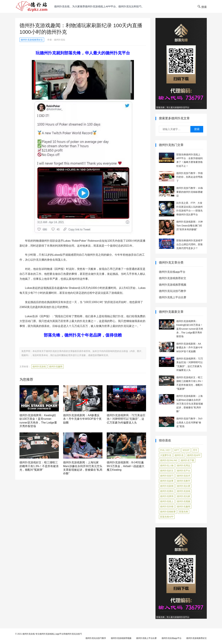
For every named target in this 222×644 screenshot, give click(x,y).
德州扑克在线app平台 (172, 272)
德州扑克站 (60, 40)
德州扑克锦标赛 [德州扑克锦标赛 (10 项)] (168, 512)
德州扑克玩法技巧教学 (173, 291)
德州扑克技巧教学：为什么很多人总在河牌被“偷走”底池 (190, 422)
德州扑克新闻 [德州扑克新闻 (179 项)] (167, 486)
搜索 (197, 129)
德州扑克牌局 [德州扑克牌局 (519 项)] (167, 496)
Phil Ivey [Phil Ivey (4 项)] (165, 450)
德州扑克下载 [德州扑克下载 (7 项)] (187, 460)
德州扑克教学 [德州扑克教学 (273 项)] (184, 481)
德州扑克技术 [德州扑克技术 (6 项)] (184, 476)
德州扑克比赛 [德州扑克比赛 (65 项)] (184, 486)
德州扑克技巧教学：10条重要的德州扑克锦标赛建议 (190, 192)
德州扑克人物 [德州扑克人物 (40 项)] (167, 465)
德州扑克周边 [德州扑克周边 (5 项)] (184, 465)
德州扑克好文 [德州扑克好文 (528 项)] (167, 471)
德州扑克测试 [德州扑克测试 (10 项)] (167, 491)
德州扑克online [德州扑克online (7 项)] (169, 460)
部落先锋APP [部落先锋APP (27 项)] (167, 517)
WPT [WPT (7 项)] (177, 450)
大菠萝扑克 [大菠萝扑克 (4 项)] (166, 455)
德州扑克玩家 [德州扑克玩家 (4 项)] (184, 496)
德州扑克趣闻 (56, 367)
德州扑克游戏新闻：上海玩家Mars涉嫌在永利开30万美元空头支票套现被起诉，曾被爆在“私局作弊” (190, 404)
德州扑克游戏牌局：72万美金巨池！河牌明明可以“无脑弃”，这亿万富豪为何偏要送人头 (126, 419)
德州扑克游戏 (39, 367)
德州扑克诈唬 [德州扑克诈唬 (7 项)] (167, 507)
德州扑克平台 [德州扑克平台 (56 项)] (184, 471)
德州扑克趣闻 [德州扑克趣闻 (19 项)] (184, 507)
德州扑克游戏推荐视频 (173, 285)
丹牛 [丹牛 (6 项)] (195, 450)
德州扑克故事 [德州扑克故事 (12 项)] (167, 481)
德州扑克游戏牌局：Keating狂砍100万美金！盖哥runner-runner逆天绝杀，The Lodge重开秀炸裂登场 (190, 329)
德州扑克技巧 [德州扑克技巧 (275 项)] (167, 476)
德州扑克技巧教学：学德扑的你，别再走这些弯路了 (190, 177)
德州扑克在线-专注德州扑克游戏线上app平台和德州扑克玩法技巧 (52, 634)
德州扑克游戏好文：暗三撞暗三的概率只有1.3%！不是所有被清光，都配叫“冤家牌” (39, 466)
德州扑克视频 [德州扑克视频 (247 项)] (184, 501)
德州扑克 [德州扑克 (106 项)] (179, 455)
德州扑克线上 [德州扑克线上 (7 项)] (167, 501)
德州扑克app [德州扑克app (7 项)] (194, 455)
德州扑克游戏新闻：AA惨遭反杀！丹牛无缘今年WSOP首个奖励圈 (82, 419)
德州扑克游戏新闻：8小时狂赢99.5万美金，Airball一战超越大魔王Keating (126, 466)
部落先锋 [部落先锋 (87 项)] (184, 512)
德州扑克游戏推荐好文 (32, 40)
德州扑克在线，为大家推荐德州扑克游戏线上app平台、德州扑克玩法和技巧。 (99, 6)
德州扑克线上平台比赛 (173, 297)
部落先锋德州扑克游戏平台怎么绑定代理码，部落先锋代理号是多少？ (190, 244)
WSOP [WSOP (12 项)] (186, 450)
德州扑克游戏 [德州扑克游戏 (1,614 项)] (184, 491)
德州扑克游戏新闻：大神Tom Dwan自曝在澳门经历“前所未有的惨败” (190, 226)
